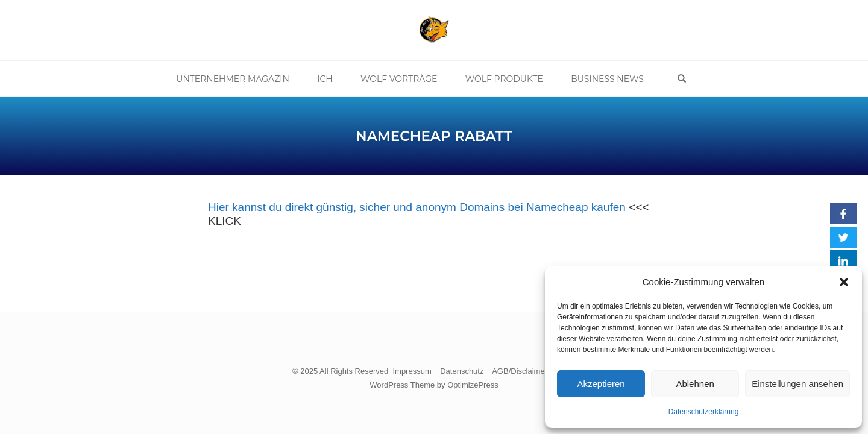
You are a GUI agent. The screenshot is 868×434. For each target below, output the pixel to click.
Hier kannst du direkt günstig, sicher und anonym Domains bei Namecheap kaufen (417, 207)
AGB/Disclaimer (520, 371)
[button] (844, 282)
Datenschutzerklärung (704, 412)
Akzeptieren (601, 384)
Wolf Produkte (504, 79)
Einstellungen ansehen (797, 384)
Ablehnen (695, 384)
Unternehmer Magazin (239, 79)
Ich (329, 79)
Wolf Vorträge (401, 79)
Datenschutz (462, 371)
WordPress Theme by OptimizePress (434, 385)
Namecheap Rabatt (434, 136)
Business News (605, 79)
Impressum (412, 371)
